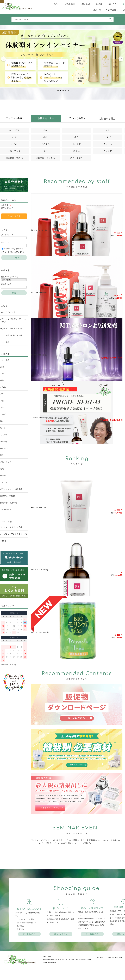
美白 (45, 130)
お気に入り (112, 4)
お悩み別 (5, 354)
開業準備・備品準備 (45, 158)
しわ (77, 130)
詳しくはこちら (29, 934)
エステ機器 (5, 342)
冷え (2, 421)
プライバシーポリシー (115, 958)
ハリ (14, 137)
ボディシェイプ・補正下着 (11, 489)
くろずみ (45, 144)
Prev (4, 59)
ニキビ (108, 137)
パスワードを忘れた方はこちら (13, 252)
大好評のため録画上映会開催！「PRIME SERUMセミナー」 (53, 417)
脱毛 (2, 455)
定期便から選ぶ (107, 119)
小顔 (45, 137)
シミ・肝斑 (14, 130)
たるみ (3, 387)
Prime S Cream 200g (39, 507)
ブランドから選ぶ (77, 118)
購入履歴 (99, 4)
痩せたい (108, 144)
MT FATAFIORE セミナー (40, 355)
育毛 (45, 151)
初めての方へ (112, 10)
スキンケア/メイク (8, 312)
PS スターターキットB (39, 293)
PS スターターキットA (39, 230)
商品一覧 (97, 10)
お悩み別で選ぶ (46, 118)
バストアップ (14, 151)
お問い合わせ (86, 4)
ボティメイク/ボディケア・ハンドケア (13, 320)
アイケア (108, 151)
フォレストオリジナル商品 (11, 527)
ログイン (57, 4)
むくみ (14, 144)
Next (121, 59)
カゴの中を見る (14, 216)
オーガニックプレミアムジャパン (14, 534)
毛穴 (77, 137)
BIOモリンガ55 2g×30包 (40, 632)
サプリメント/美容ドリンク (11, 329)
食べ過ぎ (77, 144)
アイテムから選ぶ (15, 118)
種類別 (4, 306)
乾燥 (108, 130)
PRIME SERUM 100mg (40, 570)
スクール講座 (77, 158)
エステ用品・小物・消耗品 (11, 335)
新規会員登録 (70, 4)
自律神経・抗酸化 (14, 158)
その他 (3, 541)
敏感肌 (77, 151)
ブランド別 (7, 522)
